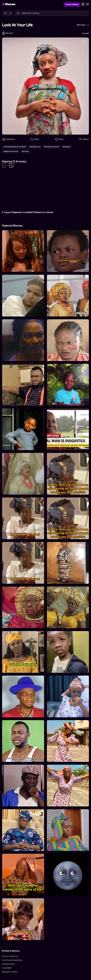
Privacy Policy (8, 964)
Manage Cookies (10, 972)
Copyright (7, 968)
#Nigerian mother (11, 151)
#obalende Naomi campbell (15, 147)
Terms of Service (10, 956)
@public (10, 33)
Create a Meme (72, 4)
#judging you (35, 147)
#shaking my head (51, 147)
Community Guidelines (12, 960)
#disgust (66, 147)
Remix (34, 139)
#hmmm (25, 151)
